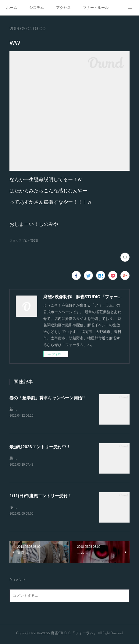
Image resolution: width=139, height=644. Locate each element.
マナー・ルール (96, 8)
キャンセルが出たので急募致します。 (41, 508)
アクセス (63, 8)
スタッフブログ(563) (24, 241)
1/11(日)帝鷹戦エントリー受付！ (41, 497)
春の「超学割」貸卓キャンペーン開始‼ (47, 398)
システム (37, 8)
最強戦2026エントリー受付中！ (40, 447)
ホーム (12, 8)
